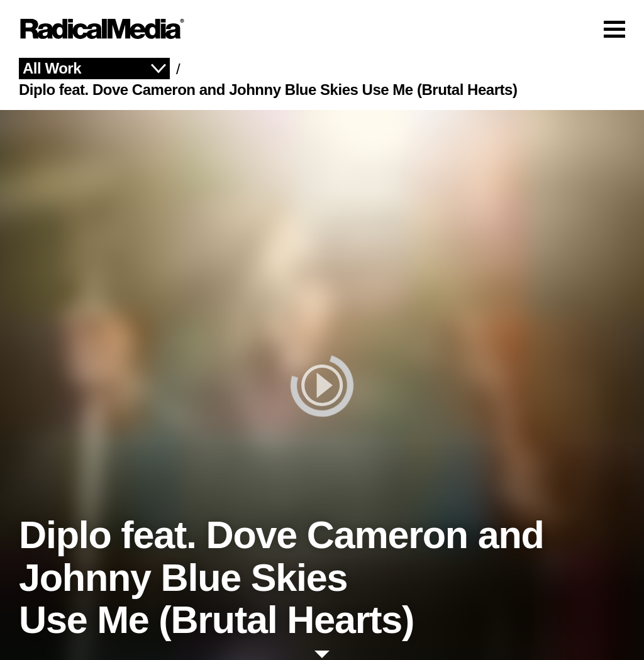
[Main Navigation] (322, 29)
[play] (322, 385)
